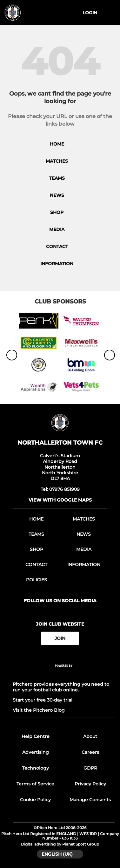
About (90, 736)
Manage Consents (90, 800)
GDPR (90, 768)
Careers (90, 752)
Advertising (36, 752)
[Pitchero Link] (64, 674)
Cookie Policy (35, 800)
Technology (36, 768)
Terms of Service (35, 784)
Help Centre (36, 736)
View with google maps (60, 500)
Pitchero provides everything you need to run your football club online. (61, 687)
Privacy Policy (90, 784)
